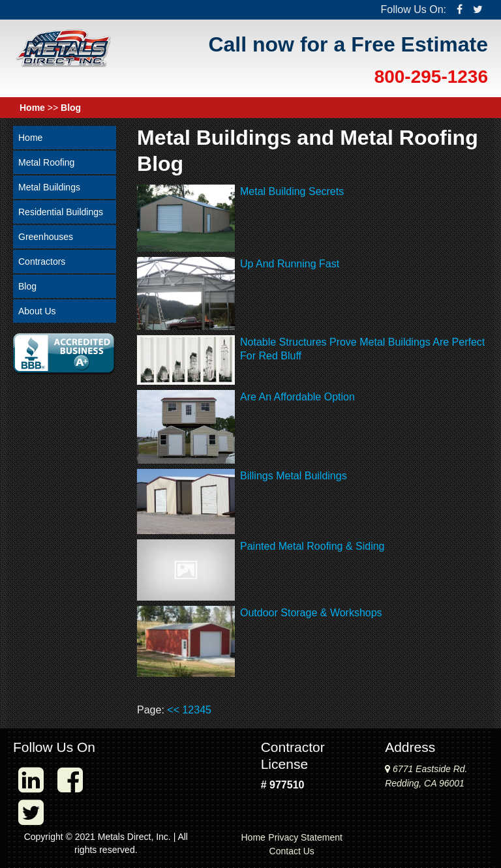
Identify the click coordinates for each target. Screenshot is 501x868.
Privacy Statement (305, 837)
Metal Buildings (49, 187)
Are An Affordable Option (297, 397)
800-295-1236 (431, 77)
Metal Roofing (46, 162)
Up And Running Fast (290, 264)
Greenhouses (46, 237)
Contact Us (292, 851)
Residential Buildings (61, 212)
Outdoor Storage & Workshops (311, 613)
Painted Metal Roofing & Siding (312, 546)
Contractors (42, 262)
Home (32, 108)
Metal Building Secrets (292, 191)
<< (173, 710)
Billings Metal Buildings (294, 476)
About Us (37, 311)
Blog (71, 108)
